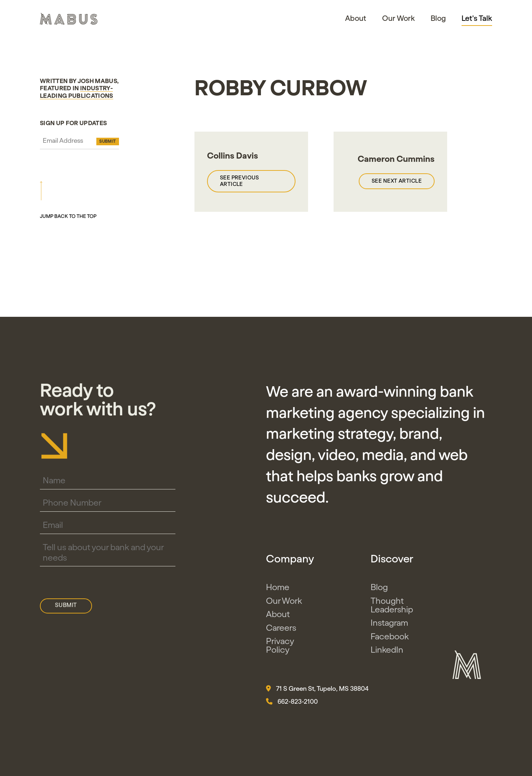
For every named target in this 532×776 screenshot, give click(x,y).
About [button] (356, 19)
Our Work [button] (398, 19)
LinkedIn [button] (387, 654)
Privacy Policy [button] (280, 649)
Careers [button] (281, 631)
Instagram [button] (389, 627)
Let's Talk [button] (477, 19)
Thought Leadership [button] (392, 609)
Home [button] (278, 591)
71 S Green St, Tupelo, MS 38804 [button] (317, 692)
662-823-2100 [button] (292, 705)
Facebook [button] (390, 640)
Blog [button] (438, 19)
